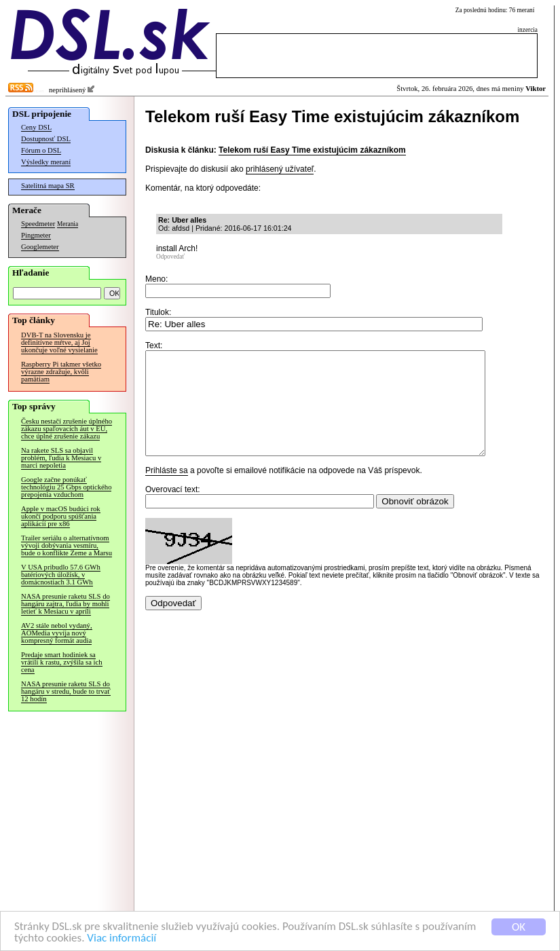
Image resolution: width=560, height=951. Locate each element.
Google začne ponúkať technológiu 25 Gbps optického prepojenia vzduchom (66, 487)
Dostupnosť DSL (46, 139)
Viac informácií (122, 938)
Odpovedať (170, 257)
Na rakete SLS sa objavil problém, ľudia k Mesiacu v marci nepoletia (61, 458)
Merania (68, 224)
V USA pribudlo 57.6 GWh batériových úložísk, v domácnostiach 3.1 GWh (61, 575)
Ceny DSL (36, 127)
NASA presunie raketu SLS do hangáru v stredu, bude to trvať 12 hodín (66, 691)
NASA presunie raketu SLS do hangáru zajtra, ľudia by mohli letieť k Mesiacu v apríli (66, 604)
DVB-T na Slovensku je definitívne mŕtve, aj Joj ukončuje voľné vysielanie (59, 342)
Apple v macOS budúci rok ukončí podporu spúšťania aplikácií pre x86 (61, 516)
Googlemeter (40, 247)
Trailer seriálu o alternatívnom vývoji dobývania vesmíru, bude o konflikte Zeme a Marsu (67, 545)
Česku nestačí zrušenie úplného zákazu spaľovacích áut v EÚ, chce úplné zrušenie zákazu (67, 429)
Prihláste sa (167, 491)
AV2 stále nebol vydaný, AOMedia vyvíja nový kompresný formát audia (57, 633)
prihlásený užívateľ (280, 169)
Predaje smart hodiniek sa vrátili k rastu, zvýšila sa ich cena (62, 662)
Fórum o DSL (41, 150)
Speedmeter (38, 224)
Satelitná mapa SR (48, 186)
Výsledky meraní (46, 162)
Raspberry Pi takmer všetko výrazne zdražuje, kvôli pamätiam (61, 372)
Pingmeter (36, 235)
